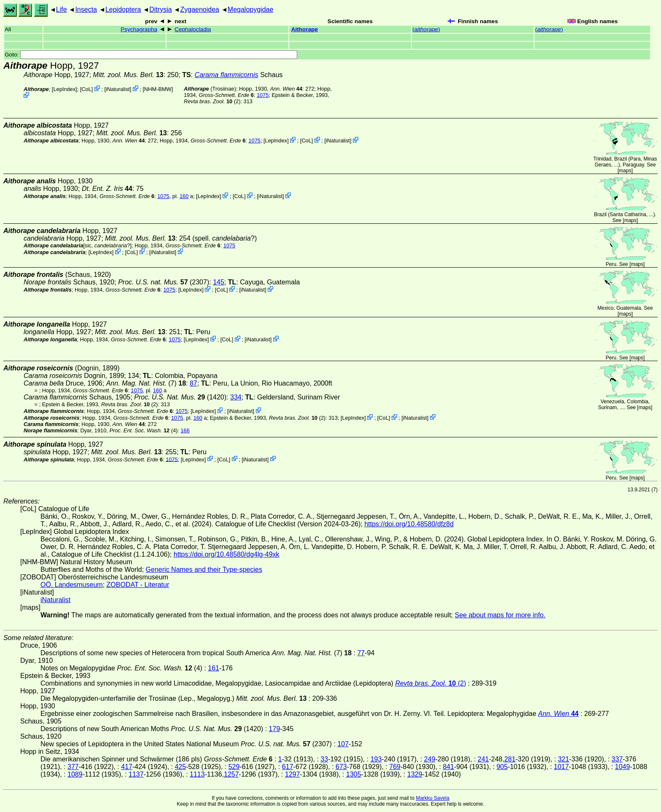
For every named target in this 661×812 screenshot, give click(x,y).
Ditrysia (160, 9)
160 (184, 196)
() (426, 29)
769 (395, 767)
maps (625, 171)
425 (180, 767)
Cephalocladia (193, 29)
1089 (75, 774)
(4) (143, 430)
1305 (354, 774)
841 (448, 767)
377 (73, 767)
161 (214, 668)
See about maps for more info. (500, 615)
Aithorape (305, 29)
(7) (146, 383)
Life (62, 9)
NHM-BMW (158, 89)
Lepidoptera (123, 9)
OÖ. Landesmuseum (72, 585)
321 (563, 759)
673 (341, 767)
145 (219, 282)
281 (510, 759)
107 (343, 744)
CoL (86, 89)
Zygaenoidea (200, 9)
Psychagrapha (139, 29)
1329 (415, 774)
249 (430, 759)
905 (502, 767)
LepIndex (64, 89)
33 (324, 759)
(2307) (164, 282)
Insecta (86, 9)
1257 (231, 774)
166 (185, 430)
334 (236, 397)
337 (617, 759)
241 (483, 759)
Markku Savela (432, 798)
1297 (293, 774)
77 (361, 653)
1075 (263, 95)
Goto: (151, 55)
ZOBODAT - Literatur (138, 585)
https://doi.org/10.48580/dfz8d (409, 524)
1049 (623, 767)
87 (193, 383)
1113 (197, 774)
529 (234, 767)
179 (275, 729)
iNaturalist (118, 89)
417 (127, 767)
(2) (212, 101)
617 (288, 767)
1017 (562, 767)
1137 (136, 774)
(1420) (180, 397)
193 (376, 759)
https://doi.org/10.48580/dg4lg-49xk (227, 554)
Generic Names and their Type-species (204, 569)
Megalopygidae (251, 9)
